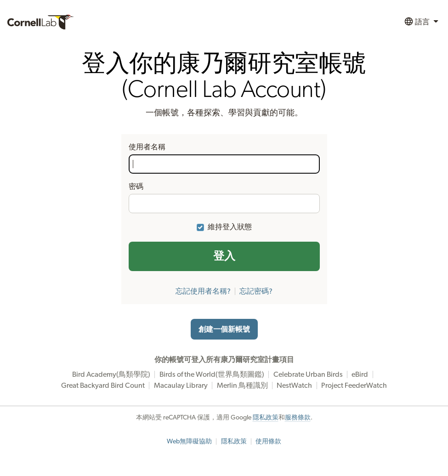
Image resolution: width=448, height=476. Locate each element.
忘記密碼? (256, 291)
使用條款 (268, 442)
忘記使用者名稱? (203, 291)
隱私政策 (266, 418)
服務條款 (298, 418)
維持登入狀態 (230, 227)
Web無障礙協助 (189, 442)
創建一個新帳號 (224, 329)
